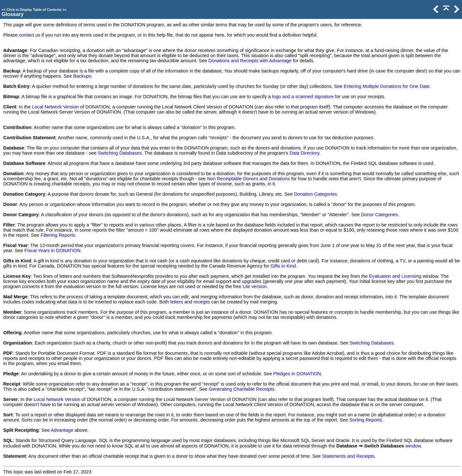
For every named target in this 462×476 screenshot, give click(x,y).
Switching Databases (120, 153)
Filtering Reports (58, 235)
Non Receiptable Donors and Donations (248, 179)
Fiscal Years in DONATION (52, 251)
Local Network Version (56, 107)
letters (177, 302)
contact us (30, 35)
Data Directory (304, 153)
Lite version (255, 286)
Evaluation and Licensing (395, 276)
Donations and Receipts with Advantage (250, 61)
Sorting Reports (366, 420)
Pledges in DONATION (297, 374)
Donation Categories (315, 194)
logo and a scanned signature (303, 97)
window (413, 446)
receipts (202, 302)
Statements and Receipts (348, 456)
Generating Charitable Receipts (242, 389)
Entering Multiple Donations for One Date (387, 86)
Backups (82, 76)
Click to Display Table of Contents (34, 10)
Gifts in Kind (283, 266)
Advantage (62, 430)
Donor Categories (379, 215)
